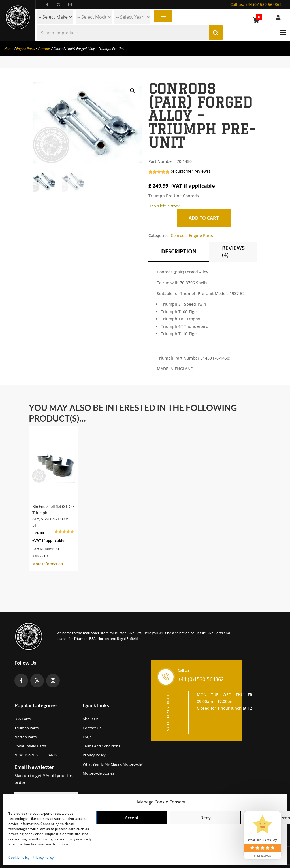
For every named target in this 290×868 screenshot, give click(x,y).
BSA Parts (23, 719)
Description (179, 251)
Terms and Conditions (101, 746)
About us (90, 719)
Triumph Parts (26, 728)
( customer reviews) (190, 171)
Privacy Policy (43, 857)
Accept (132, 818)
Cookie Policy (19, 857)
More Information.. (54, 498)
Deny (205, 818)
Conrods (44, 49)
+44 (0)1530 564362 (256, 4)
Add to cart (205, 218)
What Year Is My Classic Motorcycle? (113, 764)
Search (162, 17)
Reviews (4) (233, 251)
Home (9, 49)
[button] (133, 91)
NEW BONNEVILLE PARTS (36, 755)
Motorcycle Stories (98, 773)
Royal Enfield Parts (30, 746)
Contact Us (92, 728)
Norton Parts (25, 737)
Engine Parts (25, 49)
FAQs (87, 737)
